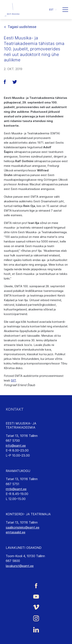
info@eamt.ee (16, 446)
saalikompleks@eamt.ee (23, 527)
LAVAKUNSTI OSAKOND (24, 548)
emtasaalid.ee (16, 532)
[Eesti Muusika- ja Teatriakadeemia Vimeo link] (36, 607)
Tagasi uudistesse (22, 27)
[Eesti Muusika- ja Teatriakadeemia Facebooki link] (36, 586)
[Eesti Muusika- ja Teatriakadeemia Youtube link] (36, 596)
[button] (53, 10)
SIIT (13, 380)
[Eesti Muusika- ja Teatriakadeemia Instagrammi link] (36, 618)
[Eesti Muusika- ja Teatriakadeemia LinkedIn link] (36, 630)
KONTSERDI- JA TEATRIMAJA (28, 514)
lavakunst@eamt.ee (20, 566)
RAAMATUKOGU (18, 471)
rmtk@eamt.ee (16, 489)
